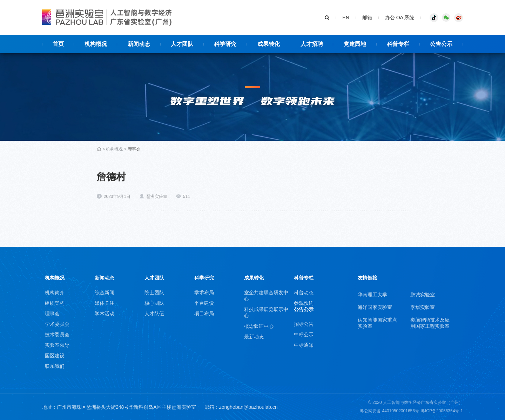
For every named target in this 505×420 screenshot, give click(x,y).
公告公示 (304, 309)
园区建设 (55, 356)
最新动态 (254, 337)
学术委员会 (57, 324)
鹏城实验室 (423, 295)
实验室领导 (57, 345)
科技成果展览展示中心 (266, 312)
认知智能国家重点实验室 (377, 323)
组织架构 (55, 303)
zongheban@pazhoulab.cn (248, 407)
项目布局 (204, 314)
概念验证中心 (259, 326)
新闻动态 (105, 278)
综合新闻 (105, 292)
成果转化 (254, 278)
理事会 (134, 149)
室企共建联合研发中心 (266, 296)
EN (346, 18)
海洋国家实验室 (375, 307)
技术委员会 (57, 335)
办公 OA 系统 (400, 18)
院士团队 (154, 292)
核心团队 (154, 303)
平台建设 (204, 303)
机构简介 (55, 292)
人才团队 (154, 278)
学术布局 (204, 292)
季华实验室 (423, 307)
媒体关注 (105, 303)
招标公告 (304, 324)
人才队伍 (154, 314)
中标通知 (304, 345)
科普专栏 (304, 278)
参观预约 (304, 303)
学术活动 (105, 314)
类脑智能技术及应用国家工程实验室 (430, 323)
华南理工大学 (372, 295)
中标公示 (304, 335)
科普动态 (304, 292)
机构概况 (114, 149)
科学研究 (204, 278)
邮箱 (367, 18)
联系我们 (55, 366)
